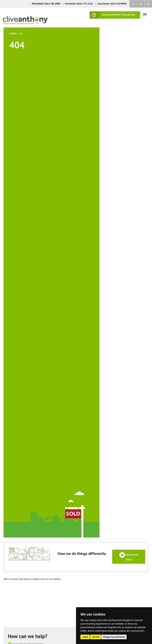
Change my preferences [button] (114, 637)
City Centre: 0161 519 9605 (110, 4)
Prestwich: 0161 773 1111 (77, 4)
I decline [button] (96, 637)
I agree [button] (85, 637)
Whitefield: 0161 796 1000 (45, 4)
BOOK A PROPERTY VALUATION (119, 15)
